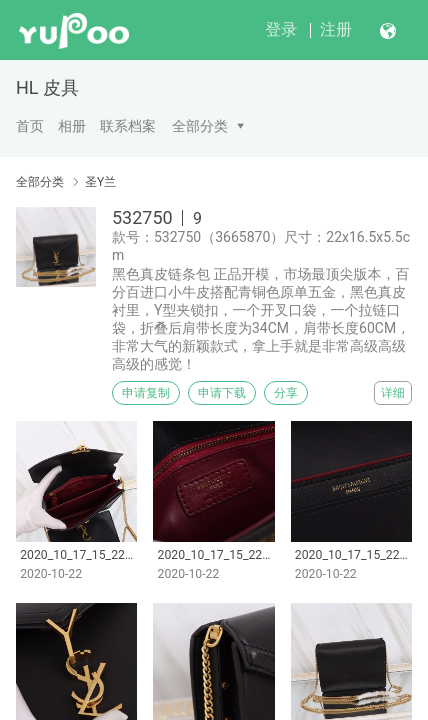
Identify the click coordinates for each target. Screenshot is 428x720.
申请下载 (222, 393)
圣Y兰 (100, 182)
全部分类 (200, 126)
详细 (393, 393)
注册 (336, 29)
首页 (30, 126)
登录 (281, 29)
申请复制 (146, 393)
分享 (286, 393)
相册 (72, 126)
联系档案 (128, 126)
